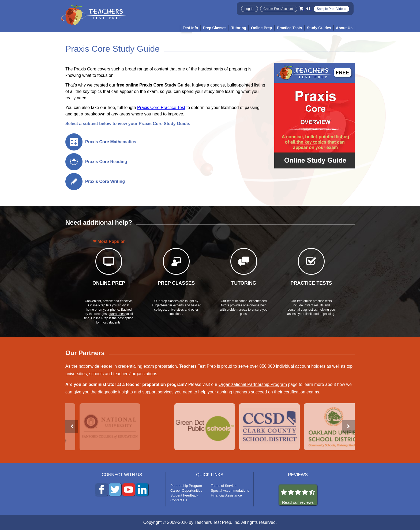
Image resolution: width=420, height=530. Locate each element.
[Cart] (302, 8)
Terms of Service (224, 486)
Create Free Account (279, 9)
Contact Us (179, 500)
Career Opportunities (186, 490)
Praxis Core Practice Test (161, 108)
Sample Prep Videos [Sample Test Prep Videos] (331, 9)
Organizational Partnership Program (253, 384)
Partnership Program (186, 486)
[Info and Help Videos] (309, 8)
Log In (250, 9)
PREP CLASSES (176, 283)
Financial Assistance (226, 495)
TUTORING (244, 283)
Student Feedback (184, 495)
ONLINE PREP (109, 283)
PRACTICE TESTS (311, 283)
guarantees (117, 314)
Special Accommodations (230, 490)
